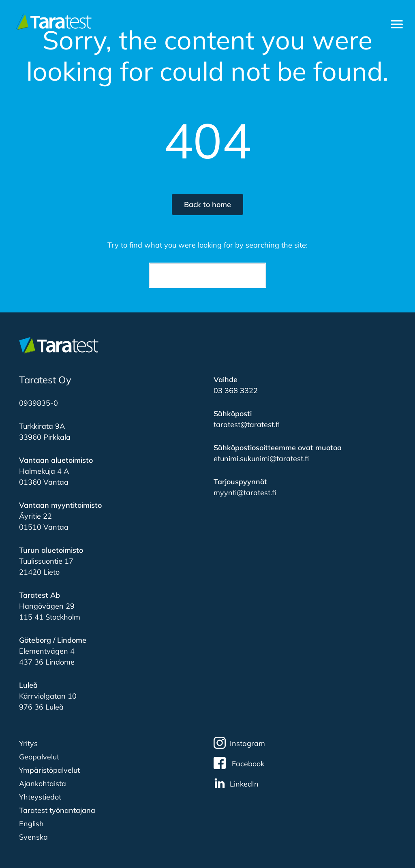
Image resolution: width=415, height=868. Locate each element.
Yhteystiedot (40, 797)
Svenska (33, 837)
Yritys (28, 743)
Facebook (239, 763)
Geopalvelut (39, 757)
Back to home (207, 204)
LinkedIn (236, 783)
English (31, 824)
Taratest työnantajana (57, 810)
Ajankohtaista (43, 784)
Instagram (239, 743)
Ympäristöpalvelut (49, 770)
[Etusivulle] (52, 21)
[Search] (207, 275)
